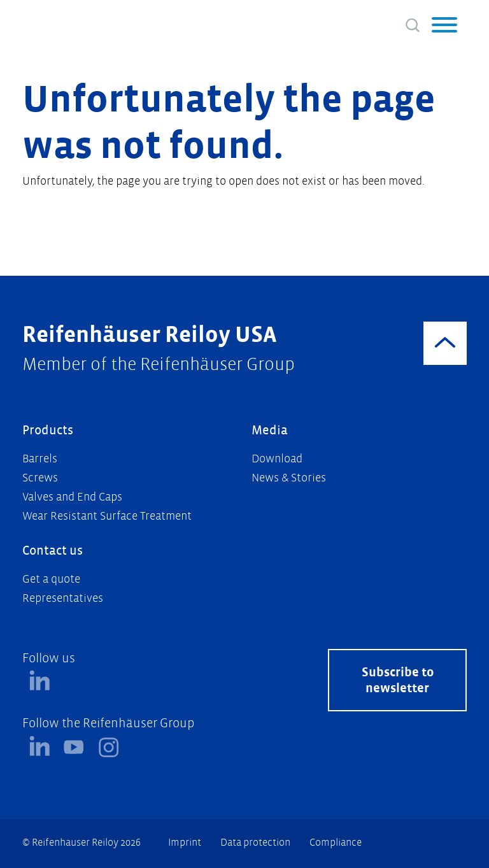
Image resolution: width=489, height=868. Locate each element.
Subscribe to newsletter (398, 680)
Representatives (63, 598)
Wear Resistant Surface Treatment (107, 516)
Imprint (185, 842)
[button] (444, 26)
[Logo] (74, 22)
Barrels (40, 459)
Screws (40, 478)
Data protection (255, 842)
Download (277, 459)
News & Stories (289, 478)
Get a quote (51, 579)
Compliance (336, 842)
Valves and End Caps (72, 497)
